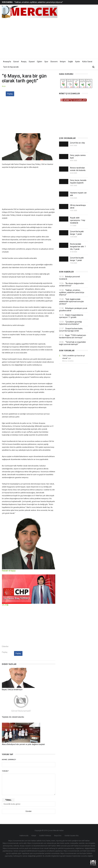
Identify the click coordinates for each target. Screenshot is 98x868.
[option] (39, 2)
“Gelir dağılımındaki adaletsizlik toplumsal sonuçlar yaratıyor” (71, 301)
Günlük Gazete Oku (72, 836)
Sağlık (70, 62)
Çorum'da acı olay (77, 143)
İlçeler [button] (78, 62)
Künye (34, 836)
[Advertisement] (67, 38)
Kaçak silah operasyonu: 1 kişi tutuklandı (78, 220)
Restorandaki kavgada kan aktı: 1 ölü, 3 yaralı (78, 247)
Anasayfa (7, 62)
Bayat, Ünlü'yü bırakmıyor (12, 690)
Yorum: (5, 771)
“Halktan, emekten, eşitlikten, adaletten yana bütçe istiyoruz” (39, 2)
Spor (46, 62)
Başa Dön (58, 836)
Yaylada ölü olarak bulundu (13, 717)
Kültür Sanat (87, 62)
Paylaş (10, 94)
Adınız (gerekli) (9, 760)
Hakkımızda (24, 836)
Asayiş (24, 62)
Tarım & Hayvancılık (11, 67)
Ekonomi (54, 62)
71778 (5, 605)
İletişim (63, 62)
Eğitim (40, 62)
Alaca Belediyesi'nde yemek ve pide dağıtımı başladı (23, 744)
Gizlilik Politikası (45, 836)
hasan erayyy (9, 571)
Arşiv (4, 86)
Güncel (16, 62)
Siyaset (32, 62)
